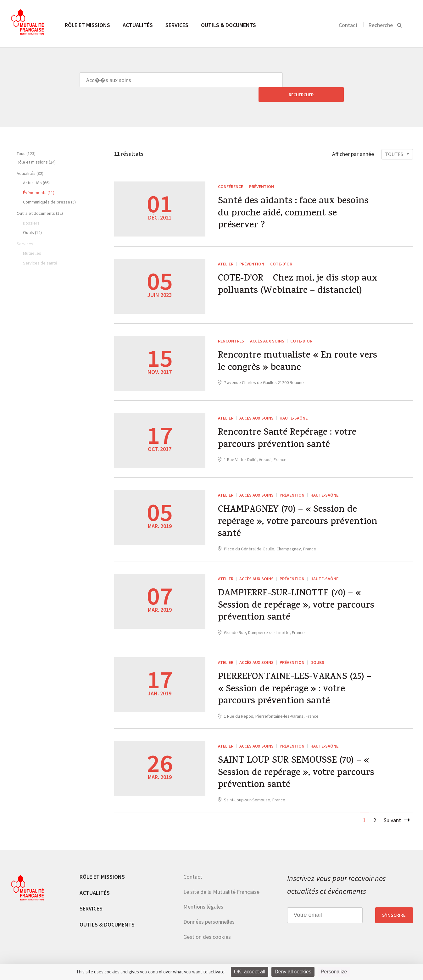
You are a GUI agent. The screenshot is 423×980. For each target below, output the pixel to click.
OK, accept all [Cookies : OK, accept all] (250, 972)
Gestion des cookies (207, 931)
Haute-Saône (294, 406)
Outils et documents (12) (40, 198)
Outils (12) (32, 218)
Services (177, 25)
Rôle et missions (87, 25)
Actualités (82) (30, 159)
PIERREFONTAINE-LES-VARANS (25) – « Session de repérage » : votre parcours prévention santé (297, 682)
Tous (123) (26, 139)
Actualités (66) (36, 168)
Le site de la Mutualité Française (221, 886)
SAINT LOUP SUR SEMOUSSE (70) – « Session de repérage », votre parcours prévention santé (297, 767)
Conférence (231, 172)
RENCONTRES (231, 329)
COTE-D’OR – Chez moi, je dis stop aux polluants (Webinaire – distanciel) (290, 279)
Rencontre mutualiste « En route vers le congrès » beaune (289, 351)
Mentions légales (203, 901)
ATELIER (226, 250)
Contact (348, 25)
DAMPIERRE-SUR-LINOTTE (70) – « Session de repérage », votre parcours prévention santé (297, 597)
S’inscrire (394, 909)
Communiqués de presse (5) (49, 187)
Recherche (381, 25)
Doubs (317, 654)
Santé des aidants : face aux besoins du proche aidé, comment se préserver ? (295, 200)
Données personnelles (209, 916)
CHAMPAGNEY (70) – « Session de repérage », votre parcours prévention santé (289, 511)
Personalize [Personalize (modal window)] (334, 972)
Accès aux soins (267, 329)
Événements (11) (39, 178)
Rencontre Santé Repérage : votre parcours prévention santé (289, 428)
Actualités (138, 25)
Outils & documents (228, 25)
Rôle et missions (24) (36, 147)
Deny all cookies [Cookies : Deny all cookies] (293, 972)
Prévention (262, 172)
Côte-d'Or (281, 250)
